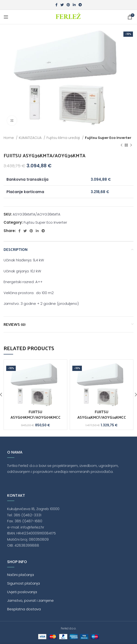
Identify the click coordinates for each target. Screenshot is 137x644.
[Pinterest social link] (68, 5)
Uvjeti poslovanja (22, 592)
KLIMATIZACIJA (31, 138)
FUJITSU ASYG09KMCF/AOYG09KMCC (36, 414)
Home (9, 138)
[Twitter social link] (62, 5)
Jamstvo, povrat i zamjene (30, 600)
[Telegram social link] (80, 5)
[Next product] (131, 145)
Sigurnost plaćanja (24, 583)
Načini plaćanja (21, 575)
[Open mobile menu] (6, 17)
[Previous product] (121, 145)
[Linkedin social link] (74, 5)
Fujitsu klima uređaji (64, 138)
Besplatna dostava (24, 609)
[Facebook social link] (56, 5)
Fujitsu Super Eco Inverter (108, 138)
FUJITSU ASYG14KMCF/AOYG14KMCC (102, 414)
